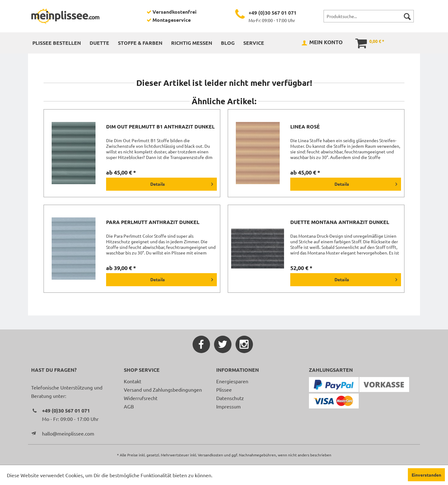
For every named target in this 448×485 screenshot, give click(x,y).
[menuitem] (369, 16)
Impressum (229, 406)
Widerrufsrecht (141, 398)
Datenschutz (230, 398)
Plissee (224, 389)
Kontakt (133, 381)
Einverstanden (426, 475)
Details (182, 183)
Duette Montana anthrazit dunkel (340, 222)
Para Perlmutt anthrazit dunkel (153, 222)
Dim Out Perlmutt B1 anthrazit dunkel (160, 127)
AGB (129, 406)
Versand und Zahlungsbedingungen (163, 389)
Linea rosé (305, 127)
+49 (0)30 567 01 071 (273, 13)
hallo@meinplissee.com (68, 433)
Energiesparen (232, 381)
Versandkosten (210, 455)
